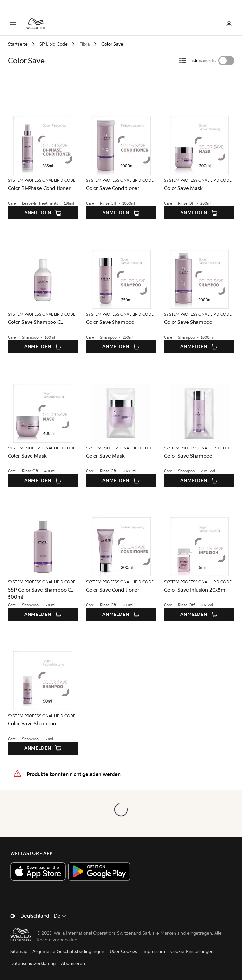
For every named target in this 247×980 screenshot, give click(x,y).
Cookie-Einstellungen (192, 952)
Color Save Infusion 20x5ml (195, 590)
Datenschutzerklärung (33, 963)
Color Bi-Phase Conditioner (39, 188)
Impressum (154, 952)
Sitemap (19, 952)
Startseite (18, 44)
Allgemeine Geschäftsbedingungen (68, 952)
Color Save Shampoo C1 (36, 322)
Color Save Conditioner (113, 188)
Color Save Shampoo (110, 322)
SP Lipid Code (53, 44)
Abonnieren (73, 963)
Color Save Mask (183, 188)
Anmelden (43, 213)
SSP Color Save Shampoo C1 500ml (41, 593)
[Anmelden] (229, 24)
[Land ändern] (44, 916)
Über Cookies (123, 952)
